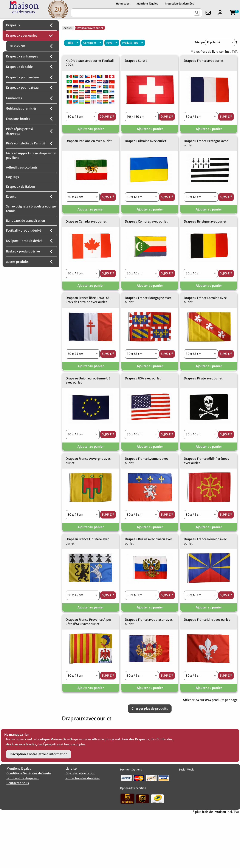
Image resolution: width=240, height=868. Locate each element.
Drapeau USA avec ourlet (143, 378)
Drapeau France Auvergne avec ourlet (88, 461)
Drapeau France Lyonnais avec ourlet (147, 461)
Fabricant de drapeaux (23, 778)
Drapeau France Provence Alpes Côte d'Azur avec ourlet (89, 622)
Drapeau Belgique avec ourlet (205, 221)
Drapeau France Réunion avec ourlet (205, 541)
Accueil (68, 28)
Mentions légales (147, 4)
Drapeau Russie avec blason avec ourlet (149, 541)
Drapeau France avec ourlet (204, 61)
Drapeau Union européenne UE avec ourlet (88, 381)
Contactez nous (18, 783)
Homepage (123, 4)
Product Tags (130, 43)
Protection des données (179, 4)
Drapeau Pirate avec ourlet (203, 378)
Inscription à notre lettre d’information (39, 754)
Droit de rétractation (80, 773)
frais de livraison (212, 52)
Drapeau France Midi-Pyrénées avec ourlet (206, 461)
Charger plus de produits (150, 709)
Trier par (200, 42)
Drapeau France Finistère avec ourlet (87, 541)
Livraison (72, 769)
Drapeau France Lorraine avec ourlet (205, 300)
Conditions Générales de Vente (29, 773)
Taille (70, 43)
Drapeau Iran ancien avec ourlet (89, 141)
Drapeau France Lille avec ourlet (207, 620)
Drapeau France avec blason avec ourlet (149, 622)
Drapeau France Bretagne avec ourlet (206, 143)
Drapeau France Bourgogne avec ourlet (148, 300)
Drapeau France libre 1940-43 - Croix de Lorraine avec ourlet (89, 300)
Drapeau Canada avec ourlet (86, 221)
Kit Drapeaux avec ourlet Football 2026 (90, 63)
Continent (90, 43)
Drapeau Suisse (136, 61)
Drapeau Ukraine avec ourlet (146, 141)
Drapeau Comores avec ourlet (146, 221)
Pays (109, 43)
